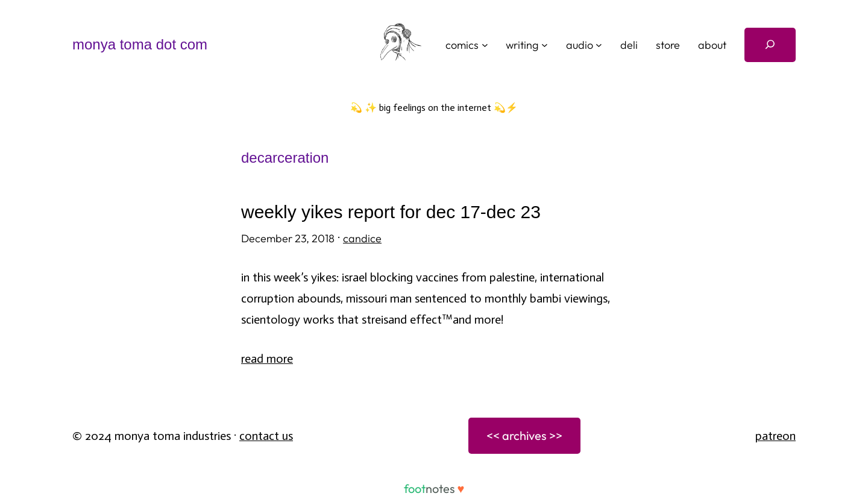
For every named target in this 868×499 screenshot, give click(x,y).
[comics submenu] (485, 45)
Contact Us (266, 436)
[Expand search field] (770, 45)
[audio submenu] (599, 45)
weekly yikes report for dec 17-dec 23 (391, 212)
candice (362, 238)
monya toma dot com (140, 44)
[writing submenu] (545, 45)
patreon (775, 436)
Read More (267, 359)
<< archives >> (524, 435)
